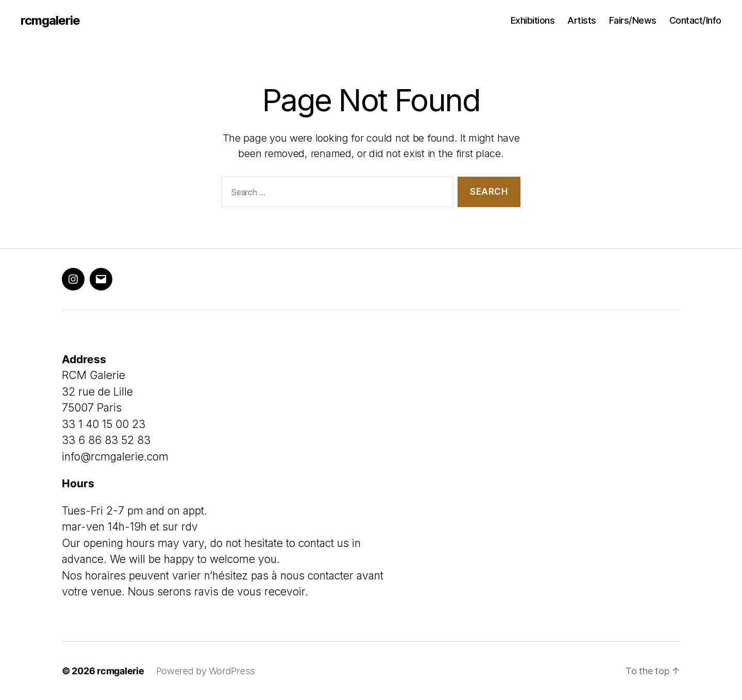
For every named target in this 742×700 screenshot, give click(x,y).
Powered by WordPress (206, 671)
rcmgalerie (50, 21)
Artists (582, 20)
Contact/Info (695, 20)
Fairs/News (633, 20)
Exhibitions (533, 20)
